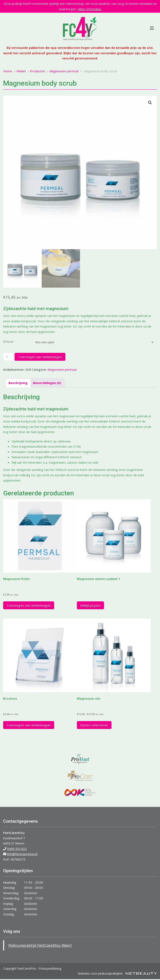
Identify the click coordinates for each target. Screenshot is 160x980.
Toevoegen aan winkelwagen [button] (29, 605)
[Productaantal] (8, 357)
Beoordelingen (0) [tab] (47, 383)
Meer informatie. (90, 9)
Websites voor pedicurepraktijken (117, 973)
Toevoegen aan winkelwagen (40, 357)
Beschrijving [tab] (18, 383)
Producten (37, 71)
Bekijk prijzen (90, 605)
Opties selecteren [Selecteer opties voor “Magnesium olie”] (94, 725)
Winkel (21, 71)
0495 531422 (17, 849)
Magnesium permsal (64, 71)
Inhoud (8, 341)
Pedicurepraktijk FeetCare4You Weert (40, 945)
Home (8, 71)
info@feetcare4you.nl (22, 854)
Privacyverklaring (50, 968)
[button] (150, 103)
